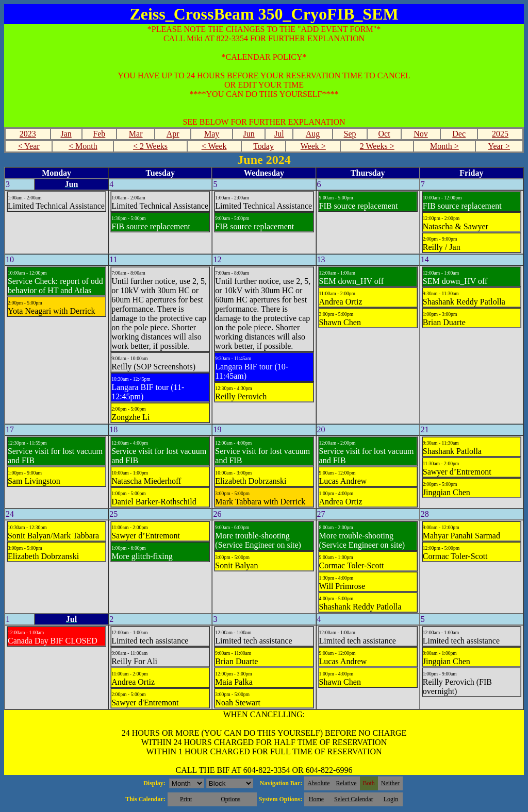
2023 (28, 134)
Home (316, 799)
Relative (346, 783)
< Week (214, 146)
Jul (279, 134)
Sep (350, 134)
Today (263, 146)
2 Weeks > (377, 146)
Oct (384, 134)
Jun (249, 134)
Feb (99, 134)
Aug (313, 134)
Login (391, 799)
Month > (444, 146)
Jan (66, 134)
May (212, 134)
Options (230, 799)
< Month (83, 146)
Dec (459, 134)
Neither (390, 783)
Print (186, 799)
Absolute (318, 783)
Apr (173, 134)
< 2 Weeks (150, 146)
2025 (500, 134)
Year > (499, 146)
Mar (136, 134)
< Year (29, 146)
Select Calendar (354, 799)
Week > (313, 146)
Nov (421, 134)
